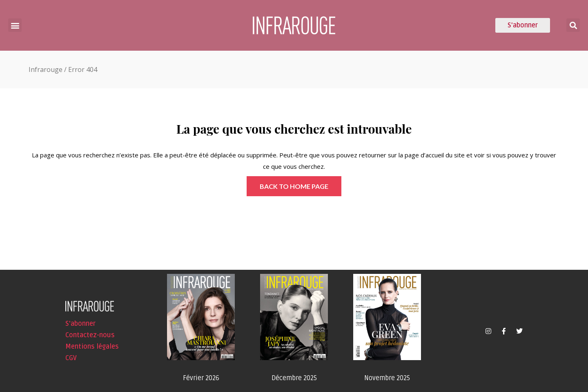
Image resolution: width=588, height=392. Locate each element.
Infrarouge (46, 69)
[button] (15, 25)
